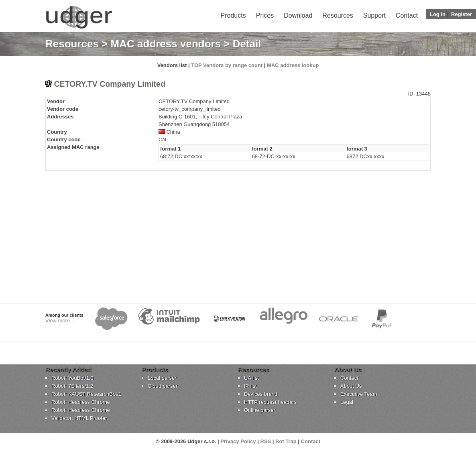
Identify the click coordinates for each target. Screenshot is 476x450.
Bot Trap (286, 441)
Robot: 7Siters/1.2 (72, 386)
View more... (60, 321)
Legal (347, 402)
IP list (250, 386)
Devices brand (261, 394)
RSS (265, 441)
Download (298, 15)
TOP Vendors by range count (227, 65)
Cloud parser (163, 386)
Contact (407, 15)
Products (233, 15)
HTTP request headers (270, 402)
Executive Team (359, 394)
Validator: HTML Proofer (79, 418)
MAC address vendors (166, 44)
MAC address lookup (293, 65)
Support (374, 15)
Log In (438, 14)
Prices (265, 15)
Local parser (162, 378)
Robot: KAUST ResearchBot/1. (87, 394)
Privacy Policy (238, 441)
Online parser (260, 410)
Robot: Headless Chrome (81, 402)
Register (462, 14)
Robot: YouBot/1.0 (72, 378)
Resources (338, 15)
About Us (351, 386)
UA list (251, 378)
